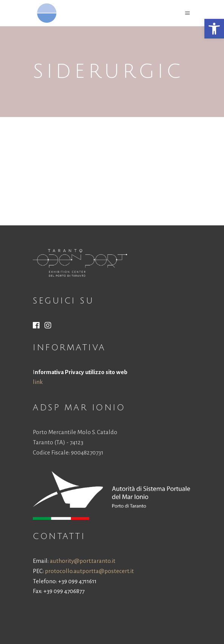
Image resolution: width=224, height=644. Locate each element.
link (38, 382)
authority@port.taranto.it (83, 561)
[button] (214, 29)
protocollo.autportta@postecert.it (89, 571)
